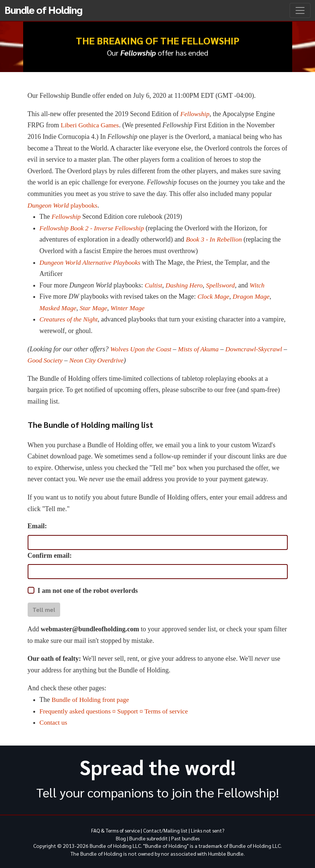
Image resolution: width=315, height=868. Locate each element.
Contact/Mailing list (166, 830)
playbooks (64, 205)
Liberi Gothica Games (91, 125)
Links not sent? (211, 830)
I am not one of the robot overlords (88, 591)
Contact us (54, 722)
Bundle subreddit (148, 838)
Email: (37, 526)
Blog (119, 838)
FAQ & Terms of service (113, 830)
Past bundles (186, 838)
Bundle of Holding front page (91, 700)
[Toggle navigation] (300, 10)
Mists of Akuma (201, 349)
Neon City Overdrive (103, 360)
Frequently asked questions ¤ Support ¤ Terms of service (116, 711)
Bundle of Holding (43, 9)
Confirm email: (50, 556)
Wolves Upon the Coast (142, 349)
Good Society (50, 360)
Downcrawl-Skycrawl (257, 349)
